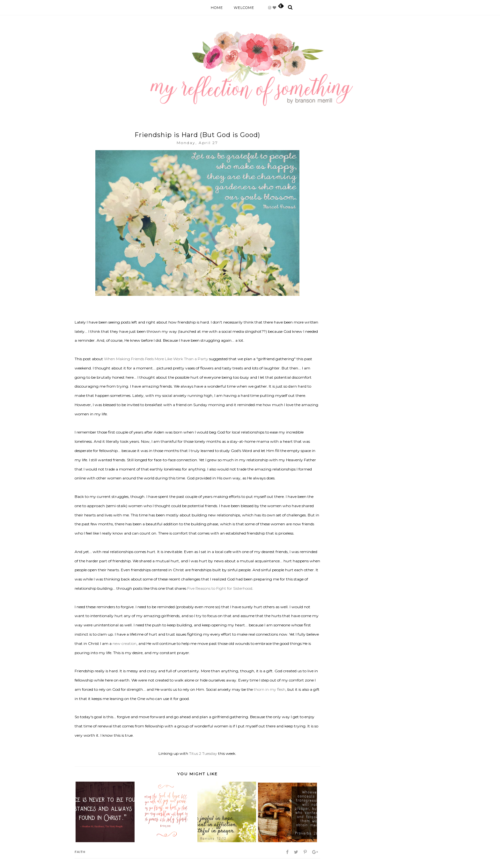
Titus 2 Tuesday (203, 753)
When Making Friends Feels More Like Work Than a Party (156, 359)
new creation (125, 643)
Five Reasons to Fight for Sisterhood (220, 588)
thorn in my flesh (270, 689)
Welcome (244, 8)
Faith (80, 852)
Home (217, 8)
